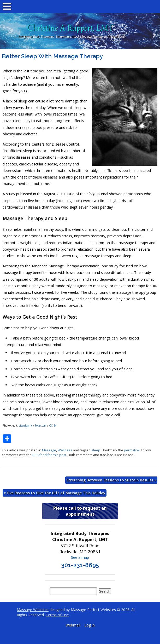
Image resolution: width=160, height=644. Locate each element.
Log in (90, 625)
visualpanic (26, 425)
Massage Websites (33, 610)
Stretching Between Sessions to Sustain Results (111, 480)
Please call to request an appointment (80, 511)
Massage (49, 450)
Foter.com (41, 425)
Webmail (73, 625)
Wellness (65, 450)
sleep (96, 450)
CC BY (53, 425)
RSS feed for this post (49, 455)
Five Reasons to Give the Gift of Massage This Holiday (55, 493)
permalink (132, 450)
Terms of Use (57, 615)
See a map (80, 557)
